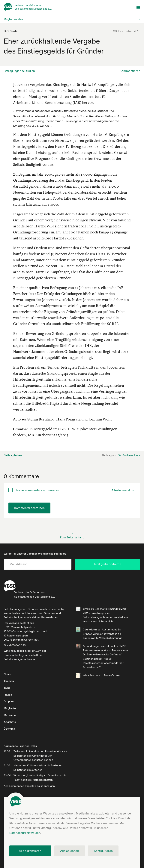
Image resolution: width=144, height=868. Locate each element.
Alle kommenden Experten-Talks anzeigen (29, 782)
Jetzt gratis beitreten (110, 564)
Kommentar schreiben (29, 508)
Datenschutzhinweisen (25, 833)
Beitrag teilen (13, 455)
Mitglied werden (13, 19)
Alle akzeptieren (30, 851)
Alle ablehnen (70, 851)
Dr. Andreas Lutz (129, 455)
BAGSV (36, 647)
